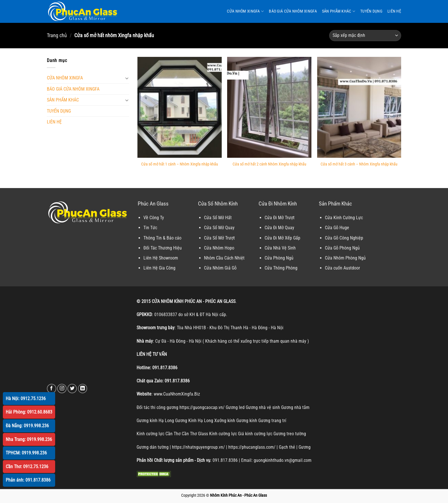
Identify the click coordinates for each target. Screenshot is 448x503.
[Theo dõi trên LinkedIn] (83, 389)
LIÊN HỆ (394, 11)
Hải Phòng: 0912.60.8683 (29, 412)
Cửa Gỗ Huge (337, 228)
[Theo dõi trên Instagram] (62, 389)
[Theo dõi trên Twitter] (72, 389)
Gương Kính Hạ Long (194, 421)
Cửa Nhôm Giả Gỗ (220, 268)
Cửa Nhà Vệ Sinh (280, 248)
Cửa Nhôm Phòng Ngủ (345, 258)
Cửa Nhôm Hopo (219, 248)
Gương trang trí (272, 421)
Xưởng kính (225, 421)
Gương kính (247, 421)
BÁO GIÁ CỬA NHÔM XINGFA (293, 11)
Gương (305, 447)
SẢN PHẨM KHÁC (339, 11)
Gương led (235, 407)
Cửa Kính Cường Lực (344, 218)
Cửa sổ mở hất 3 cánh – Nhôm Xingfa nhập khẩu (359, 164)
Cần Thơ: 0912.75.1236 (27, 467)
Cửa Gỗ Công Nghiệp (344, 238)
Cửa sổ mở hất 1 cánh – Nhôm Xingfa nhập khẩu (180, 164)
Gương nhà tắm (295, 407)
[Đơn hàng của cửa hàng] (365, 36)
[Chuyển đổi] (127, 78)
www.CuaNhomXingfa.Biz (177, 394)
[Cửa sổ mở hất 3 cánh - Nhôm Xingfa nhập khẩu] (359, 107)
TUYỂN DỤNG (371, 11)
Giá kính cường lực (255, 434)
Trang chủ (57, 35)
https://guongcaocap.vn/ (202, 407)
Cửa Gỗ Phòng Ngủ (342, 248)
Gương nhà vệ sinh (263, 407)
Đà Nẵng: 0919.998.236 (27, 426)
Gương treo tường (290, 434)
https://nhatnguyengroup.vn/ (198, 447)
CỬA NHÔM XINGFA (245, 11)
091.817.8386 (165, 368)
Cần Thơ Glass (195, 434)
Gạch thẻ (287, 447)
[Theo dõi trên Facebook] (52, 389)
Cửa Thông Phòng (281, 268)
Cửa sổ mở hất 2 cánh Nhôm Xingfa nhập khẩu (269, 164)
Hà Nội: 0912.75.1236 (26, 399)
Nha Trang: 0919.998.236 (29, 439)
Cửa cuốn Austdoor (342, 268)
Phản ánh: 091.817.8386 (28, 480)
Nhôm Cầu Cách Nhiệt (224, 258)
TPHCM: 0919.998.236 (26, 453)
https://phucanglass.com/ (252, 447)
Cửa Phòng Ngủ (279, 258)
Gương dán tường (153, 447)
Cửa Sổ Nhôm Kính (218, 204)
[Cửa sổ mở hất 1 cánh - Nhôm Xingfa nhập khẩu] (180, 107)
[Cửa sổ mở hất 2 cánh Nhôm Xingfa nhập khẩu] (269, 107)
